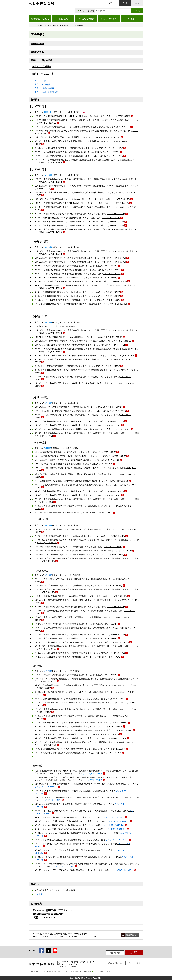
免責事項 (87, 971)
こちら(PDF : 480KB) (111, 137)
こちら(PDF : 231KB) (115, 222)
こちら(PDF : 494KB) (114, 148)
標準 (125, 3)
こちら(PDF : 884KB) (93, 780)
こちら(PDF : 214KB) (117, 262)
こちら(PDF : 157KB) (53, 254)
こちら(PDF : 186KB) (53, 182)
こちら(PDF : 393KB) (46, 592)
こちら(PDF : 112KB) (112, 425)
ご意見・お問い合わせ (115, 963)
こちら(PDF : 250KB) (121, 199)
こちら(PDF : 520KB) (120, 642)
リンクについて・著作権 (72, 971)
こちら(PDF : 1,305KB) (113, 727)
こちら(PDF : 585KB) (116, 635)
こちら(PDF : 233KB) (118, 304)
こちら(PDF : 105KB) (117, 456)
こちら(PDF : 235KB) (48, 123)
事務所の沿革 (37, 52)
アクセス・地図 (134, 963)
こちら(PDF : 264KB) (120, 203)
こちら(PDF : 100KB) (107, 452)
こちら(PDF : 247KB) (111, 218)
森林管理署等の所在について (64, 25)
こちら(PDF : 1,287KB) (115, 749)
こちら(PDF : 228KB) (46, 561)
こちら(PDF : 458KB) (53, 333)
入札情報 (48, 175)
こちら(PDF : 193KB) (111, 296)
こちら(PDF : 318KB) (53, 352)
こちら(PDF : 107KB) (113, 407)
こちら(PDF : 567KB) (116, 653)
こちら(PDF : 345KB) (113, 547)
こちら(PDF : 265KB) (116, 214)
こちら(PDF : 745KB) (116, 345)
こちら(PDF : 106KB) (104, 513)
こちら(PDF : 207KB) (111, 292)
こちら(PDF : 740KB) (125, 356)
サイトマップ (35, 971)
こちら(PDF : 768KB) (113, 337)
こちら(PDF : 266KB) (93, 774)
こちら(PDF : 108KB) (117, 411)
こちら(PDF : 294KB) (115, 555)
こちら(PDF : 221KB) (108, 278)
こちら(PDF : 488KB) (114, 156)
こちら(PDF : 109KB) (121, 429)
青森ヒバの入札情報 (42, 67)
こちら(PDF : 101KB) (112, 495)
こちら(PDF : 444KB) (108, 675)
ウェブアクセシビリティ (103, 971)
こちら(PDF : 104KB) (104, 464)
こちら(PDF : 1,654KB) (117, 738)
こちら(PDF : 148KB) (53, 232)
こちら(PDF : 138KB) (44, 502)
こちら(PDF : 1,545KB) (109, 734)
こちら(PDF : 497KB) (110, 152)
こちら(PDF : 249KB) (53, 162)
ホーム (33, 25)
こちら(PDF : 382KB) (48, 681)
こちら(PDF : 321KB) (118, 596)
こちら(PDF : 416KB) (48, 649)
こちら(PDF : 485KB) (121, 127)
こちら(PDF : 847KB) (48, 745)
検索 (137, 11)
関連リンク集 (115, 953)
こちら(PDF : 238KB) (112, 270)
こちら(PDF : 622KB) (108, 638)
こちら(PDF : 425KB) (121, 116)
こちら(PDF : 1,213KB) (117, 723)
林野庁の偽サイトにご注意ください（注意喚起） (56, 326)
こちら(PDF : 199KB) (48, 543)
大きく (137, 3)
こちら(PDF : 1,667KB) (112, 753)
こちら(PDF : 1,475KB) (122, 730)
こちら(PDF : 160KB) (53, 288)
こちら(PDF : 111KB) (115, 421)
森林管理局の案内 (44, 25)
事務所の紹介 (37, 44)
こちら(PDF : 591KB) (123, 341)
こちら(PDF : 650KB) (108, 624)
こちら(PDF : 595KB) (116, 607)
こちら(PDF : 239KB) (123, 551)
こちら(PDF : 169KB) (112, 300)
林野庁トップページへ (134, 953)
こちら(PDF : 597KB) (113, 586)
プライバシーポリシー (52, 971)
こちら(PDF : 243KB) (108, 266)
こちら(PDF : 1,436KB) (115, 699)
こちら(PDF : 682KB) (111, 366)
